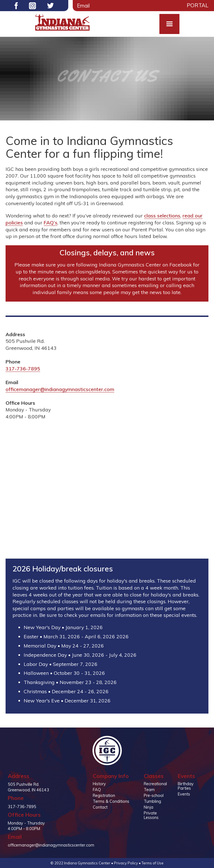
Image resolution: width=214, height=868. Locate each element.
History (99, 784)
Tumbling (152, 801)
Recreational (155, 784)
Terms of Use (153, 863)
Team (149, 790)
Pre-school (154, 796)
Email (83, 6)
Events (184, 794)
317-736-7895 (23, 368)
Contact (100, 807)
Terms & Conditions (111, 801)
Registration (104, 796)
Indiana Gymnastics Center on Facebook (145, 265)
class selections (162, 215)
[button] (169, 24)
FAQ (97, 790)
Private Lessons (151, 815)
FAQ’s (51, 222)
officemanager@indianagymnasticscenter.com (60, 389)
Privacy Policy (126, 863)
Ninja (149, 807)
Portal (198, 5)
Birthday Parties (186, 786)
